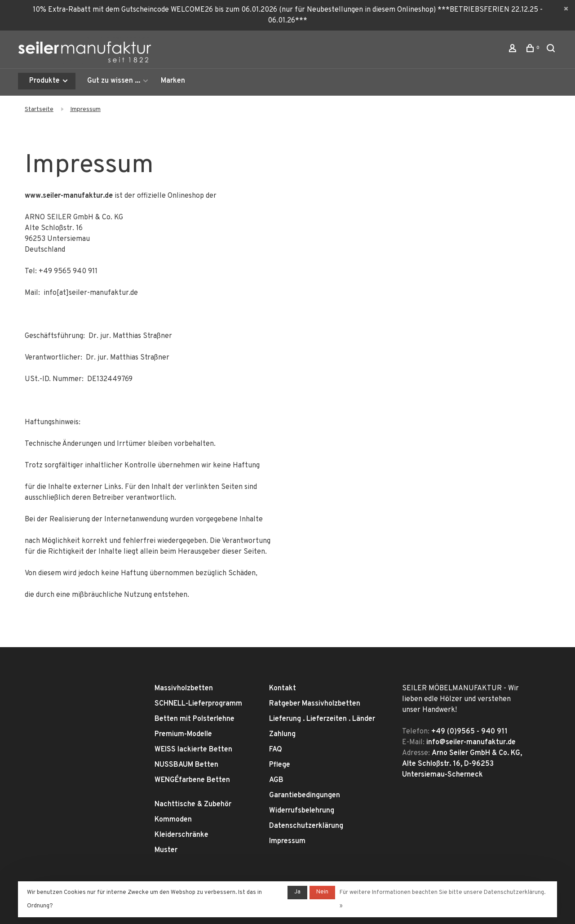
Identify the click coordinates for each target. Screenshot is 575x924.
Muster (166, 850)
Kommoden (173, 820)
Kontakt (283, 689)
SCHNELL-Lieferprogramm (198, 704)
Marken (173, 81)
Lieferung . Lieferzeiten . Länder (322, 719)
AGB (276, 780)
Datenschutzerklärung (306, 826)
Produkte (49, 81)
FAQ (276, 750)
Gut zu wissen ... (114, 81)
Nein (322, 892)
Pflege (280, 765)
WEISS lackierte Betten (193, 750)
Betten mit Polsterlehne (195, 719)
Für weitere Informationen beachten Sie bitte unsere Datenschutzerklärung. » (442, 899)
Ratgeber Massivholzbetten (315, 704)
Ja (297, 892)
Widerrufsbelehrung (302, 811)
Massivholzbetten (184, 689)
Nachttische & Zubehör (193, 804)
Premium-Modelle (183, 734)
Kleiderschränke (181, 835)
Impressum (85, 109)
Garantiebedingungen (305, 795)
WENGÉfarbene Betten (192, 780)
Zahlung (282, 734)
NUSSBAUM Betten (186, 765)
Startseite (39, 109)
